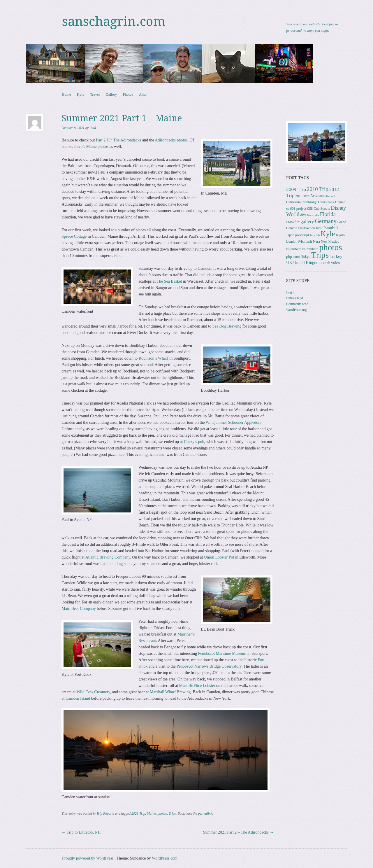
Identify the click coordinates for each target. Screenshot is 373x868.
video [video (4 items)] (335, 263)
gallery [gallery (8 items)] (307, 222)
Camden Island (78, 698)
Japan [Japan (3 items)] (290, 235)
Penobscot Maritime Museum (222, 653)
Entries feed (295, 298)
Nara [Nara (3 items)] (316, 242)
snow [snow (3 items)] (297, 257)
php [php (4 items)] (289, 257)
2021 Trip (138, 813)
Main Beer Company (79, 609)
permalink (205, 813)
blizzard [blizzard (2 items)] (330, 196)
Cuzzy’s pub (194, 442)
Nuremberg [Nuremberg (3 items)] (310, 249)
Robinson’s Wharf (154, 358)
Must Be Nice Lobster (197, 686)
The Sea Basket (169, 281)
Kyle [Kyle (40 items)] (328, 234)
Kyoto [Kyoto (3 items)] (340, 235)
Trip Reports (105, 813)
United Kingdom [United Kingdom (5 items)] (307, 262)
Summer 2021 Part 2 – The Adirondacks (239, 832)
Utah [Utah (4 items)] (326, 263)
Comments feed (297, 304)
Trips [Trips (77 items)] (320, 255)
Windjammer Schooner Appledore (234, 422)
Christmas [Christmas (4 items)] (326, 202)
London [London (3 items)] (292, 242)
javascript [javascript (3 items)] (302, 235)
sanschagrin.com (114, 22)
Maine (151, 813)
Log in (291, 292)
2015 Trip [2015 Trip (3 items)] (302, 196)
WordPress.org (296, 310)
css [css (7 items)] (310, 208)
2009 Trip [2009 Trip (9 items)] (296, 189)
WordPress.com (165, 858)
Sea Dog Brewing (227, 326)
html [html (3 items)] (319, 228)
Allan (143, 94)
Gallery (111, 94)
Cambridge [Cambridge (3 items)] (309, 202)
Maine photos (97, 147)
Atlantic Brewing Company (108, 557)
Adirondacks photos (171, 140)
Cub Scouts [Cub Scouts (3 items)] (322, 209)
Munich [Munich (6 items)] (305, 241)
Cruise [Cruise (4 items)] (340, 202)
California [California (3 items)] (293, 202)
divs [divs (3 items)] (303, 215)
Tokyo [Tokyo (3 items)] (306, 257)
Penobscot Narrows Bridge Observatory (209, 666)
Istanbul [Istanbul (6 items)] (331, 228)
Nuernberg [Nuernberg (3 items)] (294, 249)
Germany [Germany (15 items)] (326, 221)
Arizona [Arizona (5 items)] (317, 196)
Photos (128, 94)
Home (66, 94)
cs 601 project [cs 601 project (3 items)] (296, 209)
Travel (95, 94)
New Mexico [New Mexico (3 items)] (330, 242)
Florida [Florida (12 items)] (328, 214)
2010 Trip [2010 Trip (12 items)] (318, 189)
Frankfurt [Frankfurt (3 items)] (293, 222)
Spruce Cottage (74, 236)
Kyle (81, 94)
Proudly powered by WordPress (88, 858)
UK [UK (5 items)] (289, 262)
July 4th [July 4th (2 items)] (315, 235)
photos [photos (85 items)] (330, 247)
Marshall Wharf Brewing (170, 692)
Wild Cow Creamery (93, 692)
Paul (93, 128)
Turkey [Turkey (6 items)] (336, 256)
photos (162, 813)
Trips (172, 813)
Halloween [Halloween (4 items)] (307, 228)
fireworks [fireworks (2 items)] (313, 215)
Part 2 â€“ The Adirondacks (118, 140)
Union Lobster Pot (219, 557)
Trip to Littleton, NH (81, 832)
